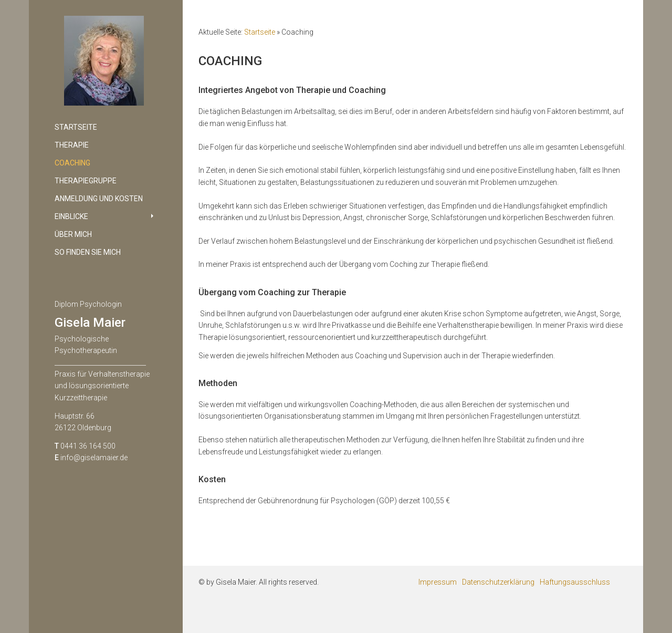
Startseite (260, 32)
